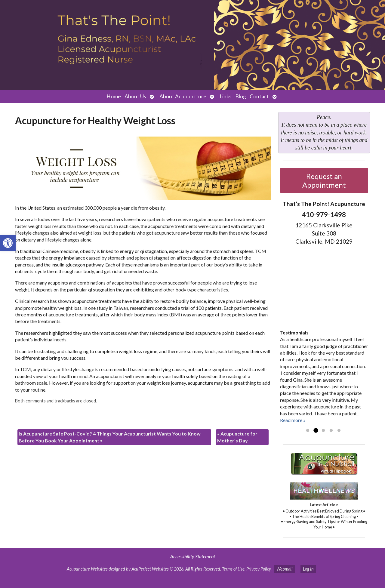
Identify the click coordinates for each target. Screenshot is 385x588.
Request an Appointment (324, 180)
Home (114, 96)
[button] (8, 243)
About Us (135, 96)
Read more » (293, 420)
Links (226, 96)
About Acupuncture (183, 96)
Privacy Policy (259, 569)
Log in (308, 569)
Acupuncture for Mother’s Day (237, 437)
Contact (259, 96)
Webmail (284, 569)
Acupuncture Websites (87, 569)
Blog (241, 96)
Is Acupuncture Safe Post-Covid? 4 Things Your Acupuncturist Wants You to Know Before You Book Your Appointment (110, 437)
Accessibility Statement (193, 556)
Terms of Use (233, 569)
